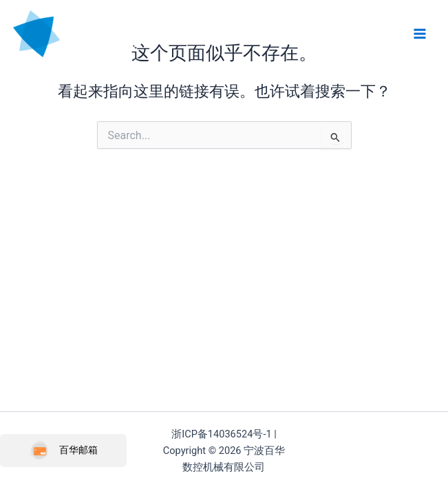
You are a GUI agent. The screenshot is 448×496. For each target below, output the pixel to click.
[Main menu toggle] (420, 34)
